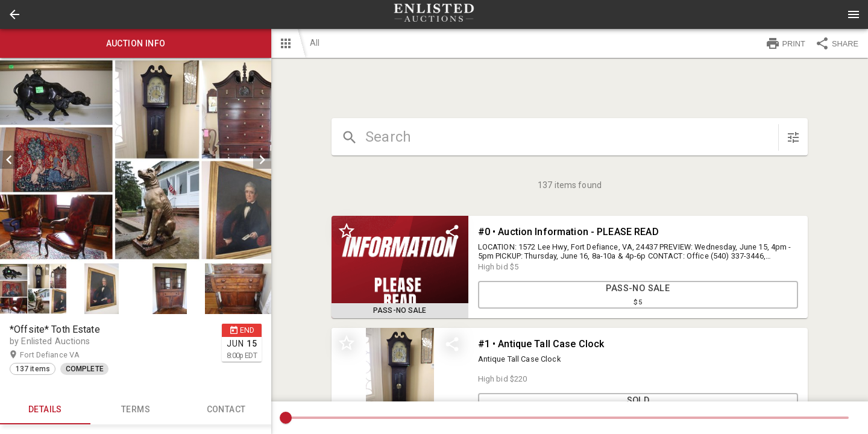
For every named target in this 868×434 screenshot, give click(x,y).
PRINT (785, 43)
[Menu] (854, 14)
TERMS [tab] (136, 410)
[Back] (14, 14)
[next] (262, 160)
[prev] (9, 160)
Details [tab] (45, 410)
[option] (136, 160)
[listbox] (136, 160)
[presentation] (434, 14)
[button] (14, 14)
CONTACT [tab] (226, 410)
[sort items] (793, 137)
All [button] (315, 43)
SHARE (837, 43)
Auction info (136, 43)
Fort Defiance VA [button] (61, 355)
